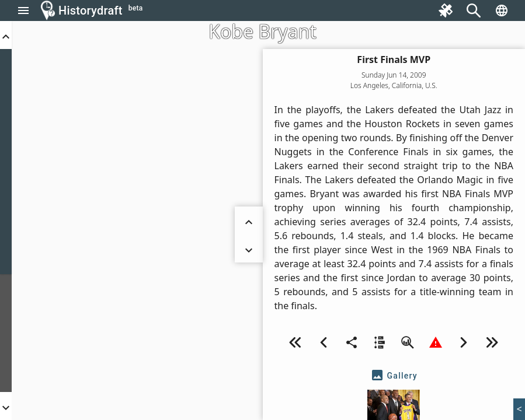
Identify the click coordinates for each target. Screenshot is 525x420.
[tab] (394, 376)
